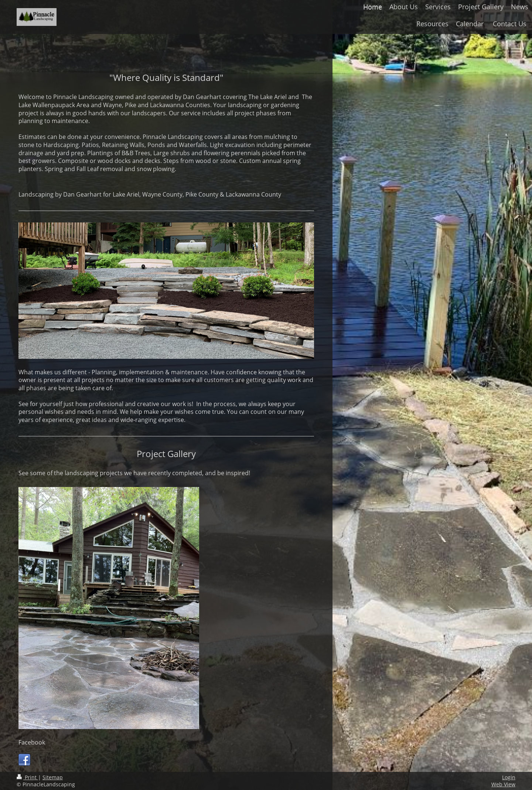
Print (27, 777)
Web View (503, 784)
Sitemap (53, 777)
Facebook (32, 742)
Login (509, 777)
